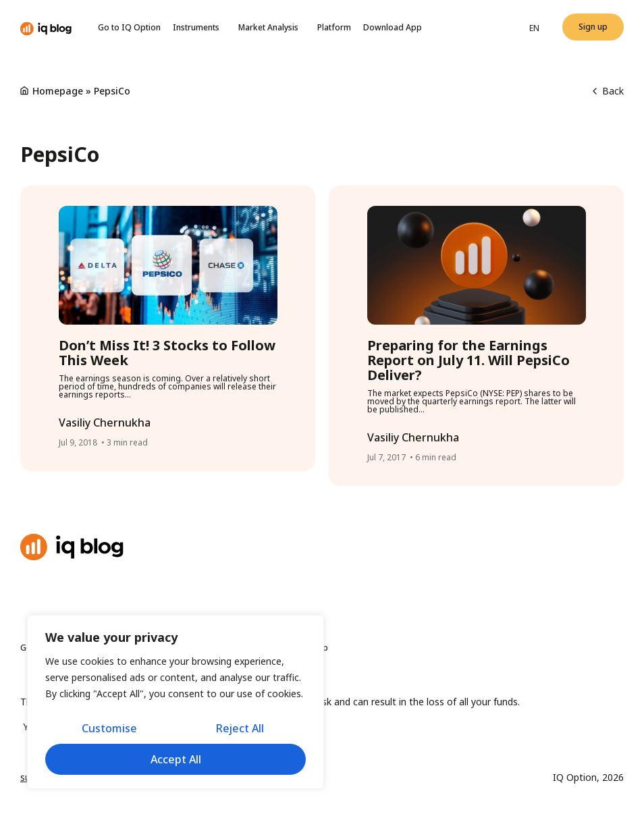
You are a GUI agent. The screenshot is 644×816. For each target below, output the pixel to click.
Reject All (240, 728)
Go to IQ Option (129, 27)
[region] (176, 702)
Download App (393, 27)
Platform (334, 27)
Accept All (176, 759)
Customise (109, 728)
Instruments (199, 28)
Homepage (58, 91)
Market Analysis (272, 28)
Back (608, 91)
